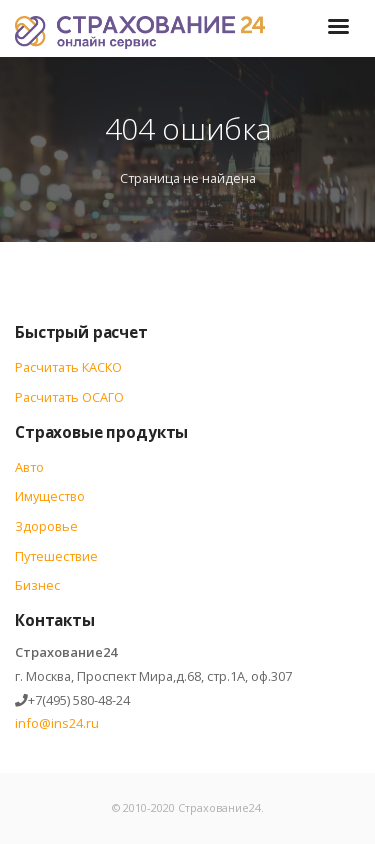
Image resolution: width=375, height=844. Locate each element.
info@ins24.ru (57, 723)
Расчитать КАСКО (68, 367)
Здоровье (46, 526)
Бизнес (37, 585)
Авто (29, 467)
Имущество (50, 496)
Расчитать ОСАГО (69, 397)
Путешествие (56, 556)
